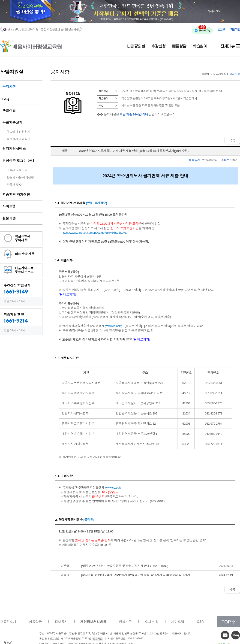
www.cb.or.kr (114, 326)
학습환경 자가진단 (16, 195)
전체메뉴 (228, 46)
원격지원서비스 (14, 149)
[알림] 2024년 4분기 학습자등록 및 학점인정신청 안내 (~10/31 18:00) (125, 566)
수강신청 (159, 46)
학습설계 (200, 46)
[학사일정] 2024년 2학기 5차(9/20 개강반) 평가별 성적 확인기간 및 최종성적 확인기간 (136, 575)
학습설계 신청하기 (18, 132)
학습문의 (103, 98)
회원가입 (235, 29)
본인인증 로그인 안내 (18, 161)
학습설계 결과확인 (18, 139)
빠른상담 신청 (24, 254)
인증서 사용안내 (17, 170)
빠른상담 (179, 46)
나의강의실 (136, 46)
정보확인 (98, 639)
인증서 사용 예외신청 (20, 177)
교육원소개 (8, 622)
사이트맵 (9, 206)
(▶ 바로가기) (141, 340)
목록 (232, 140)
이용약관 (35, 622)
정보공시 (61, 622)
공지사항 (9, 87)
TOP (228, 622)
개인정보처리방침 (93, 622)
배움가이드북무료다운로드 (24, 270)
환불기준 (9, 218)
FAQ (6, 99)
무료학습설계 (12, 122)
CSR (200, 622)
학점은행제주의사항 (23, 238)
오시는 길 (152, 622)
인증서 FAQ (14, 185)
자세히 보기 (214, 11)
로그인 (221, 30)
